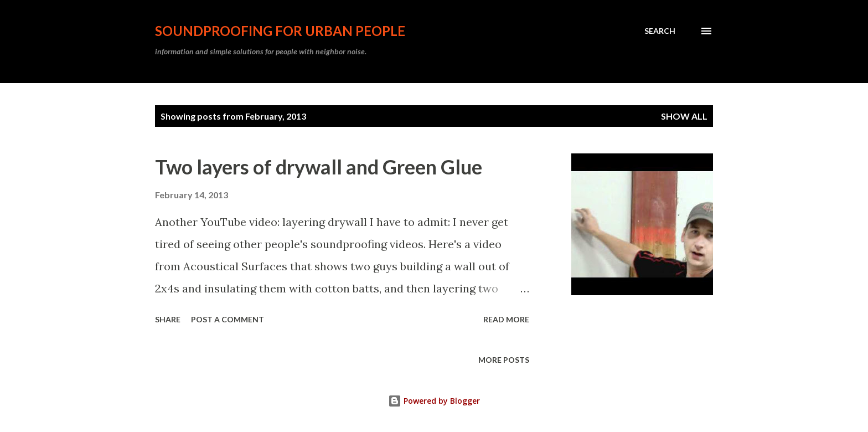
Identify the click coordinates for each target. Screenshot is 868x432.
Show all (684, 116)
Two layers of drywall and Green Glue (319, 167)
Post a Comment (228, 319)
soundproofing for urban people (280, 31)
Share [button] (168, 319)
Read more (506, 319)
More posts (504, 360)
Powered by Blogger (434, 401)
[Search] (660, 31)
